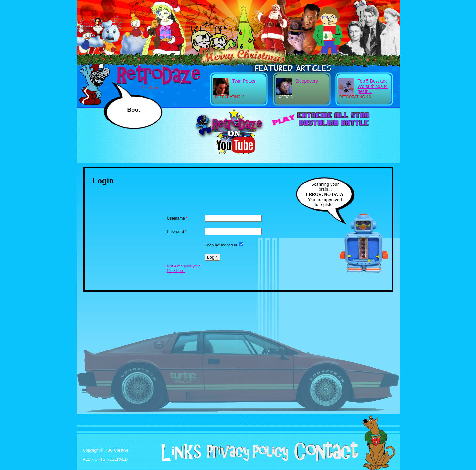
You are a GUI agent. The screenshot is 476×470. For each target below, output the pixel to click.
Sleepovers (307, 81)
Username (177, 218)
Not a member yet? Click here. (184, 268)
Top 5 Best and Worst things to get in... (373, 86)
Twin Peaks (244, 81)
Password (177, 232)
